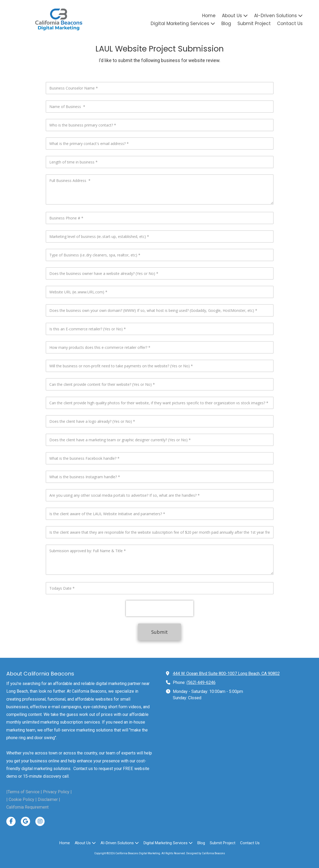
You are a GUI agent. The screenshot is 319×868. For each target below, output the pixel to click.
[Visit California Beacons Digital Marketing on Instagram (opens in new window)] (40, 821)
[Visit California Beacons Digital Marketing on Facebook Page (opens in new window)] (11, 821)
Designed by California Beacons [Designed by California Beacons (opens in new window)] (206, 853)
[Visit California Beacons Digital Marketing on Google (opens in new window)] (25, 821)
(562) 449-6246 (201, 682)
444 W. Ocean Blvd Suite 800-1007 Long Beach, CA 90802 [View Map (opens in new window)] (226, 674)
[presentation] (160, 608)
